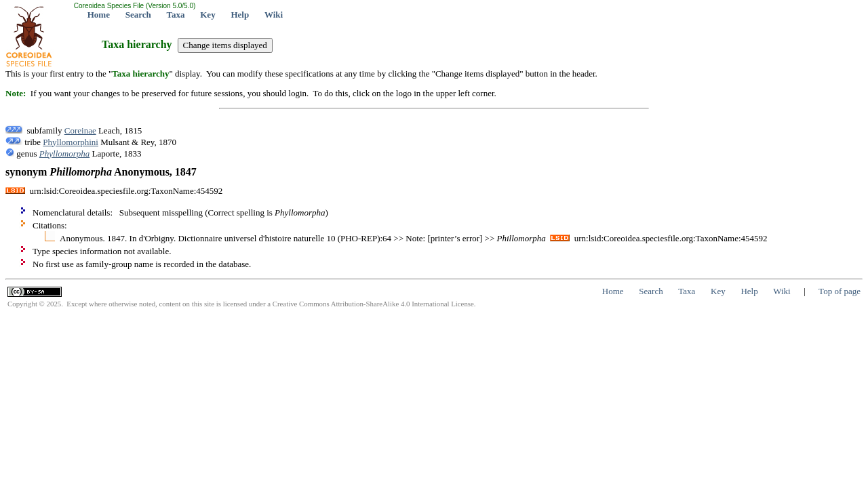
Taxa (176, 15)
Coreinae (80, 130)
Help (240, 15)
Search (138, 15)
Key (208, 15)
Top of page (840, 291)
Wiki (274, 15)
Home (99, 15)
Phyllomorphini (71, 142)
